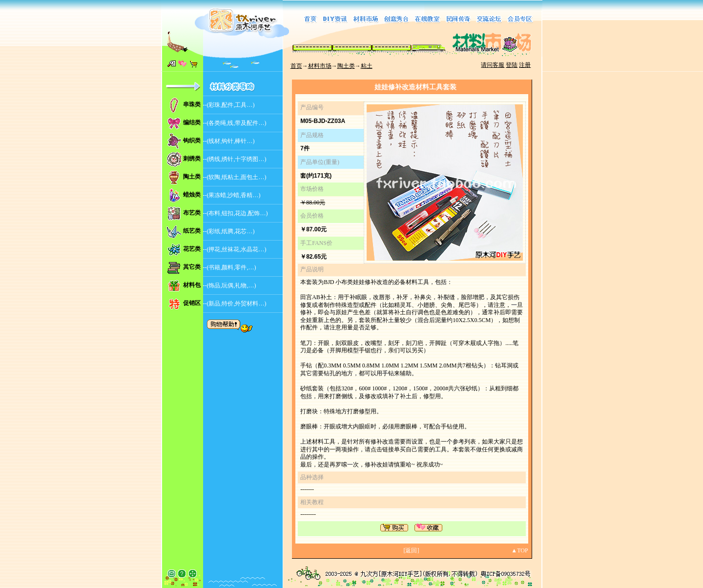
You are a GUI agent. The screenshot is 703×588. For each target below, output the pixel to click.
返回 (411, 550)
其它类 (192, 267)
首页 (296, 66)
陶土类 (346, 66)
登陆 (512, 65)
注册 (525, 65)
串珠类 (192, 104)
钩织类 (192, 141)
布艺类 (192, 213)
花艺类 (192, 249)
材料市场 (320, 66)
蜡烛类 (192, 195)
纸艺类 (192, 231)
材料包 (192, 285)
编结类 (192, 122)
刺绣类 (192, 159)
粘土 (367, 66)
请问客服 (493, 65)
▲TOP (519, 550)
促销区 (192, 303)
